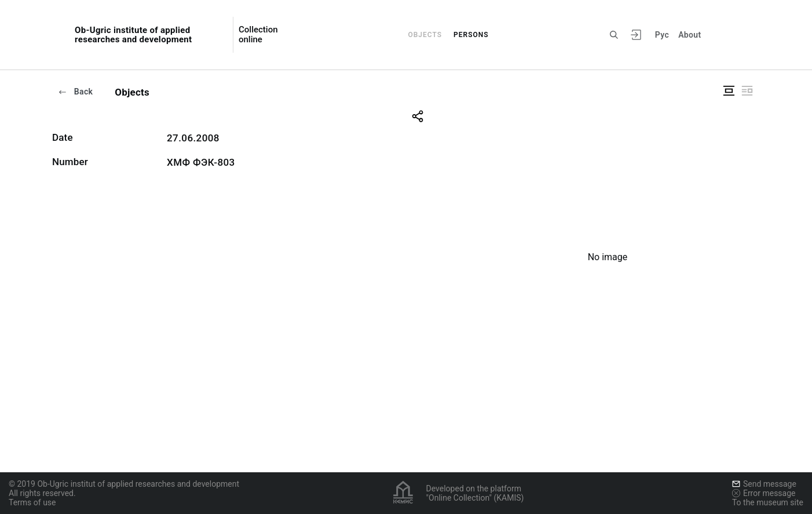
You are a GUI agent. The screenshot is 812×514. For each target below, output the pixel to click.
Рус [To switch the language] (662, 35)
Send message (764, 484)
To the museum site (768, 502)
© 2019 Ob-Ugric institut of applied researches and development (124, 484)
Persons (471, 35)
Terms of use (32, 502)
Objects (425, 35)
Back (75, 92)
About (690, 35)
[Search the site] (614, 35)
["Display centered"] (729, 91)
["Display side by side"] (747, 91)
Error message (764, 493)
